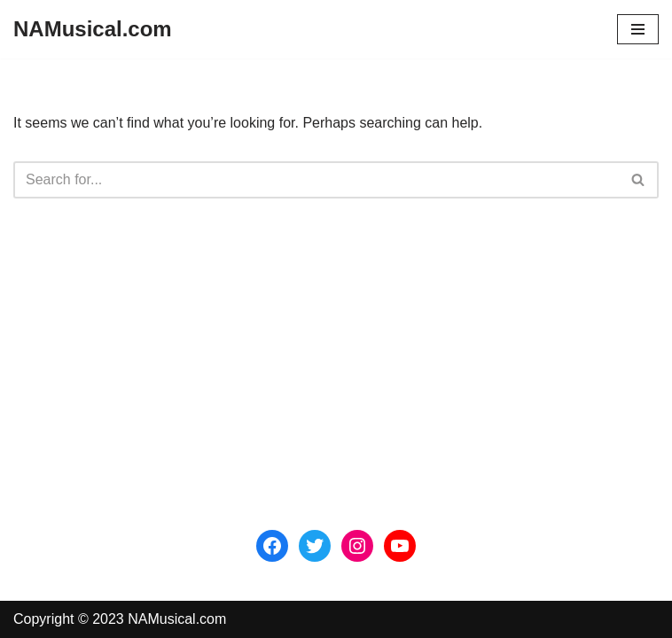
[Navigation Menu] (638, 29)
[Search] (316, 180)
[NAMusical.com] (93, 29)
